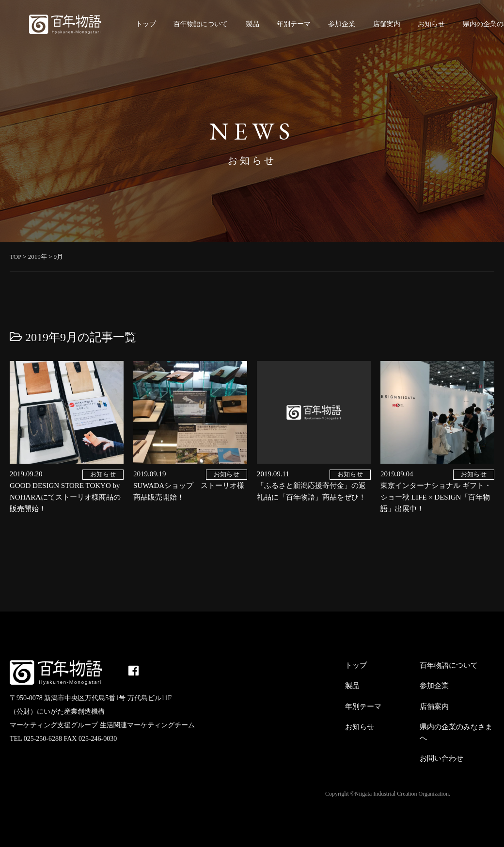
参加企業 (342, 24)
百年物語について (201, 24)
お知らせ (431, 24)
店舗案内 (387, 24)
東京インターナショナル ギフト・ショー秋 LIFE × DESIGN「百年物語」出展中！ (436, 497)
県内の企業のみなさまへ (456, 732)
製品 (252, 24)
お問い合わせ (441, 758)
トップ (146, 24)
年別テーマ (294, 24)
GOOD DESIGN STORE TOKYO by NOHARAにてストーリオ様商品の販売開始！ (65, 497)
